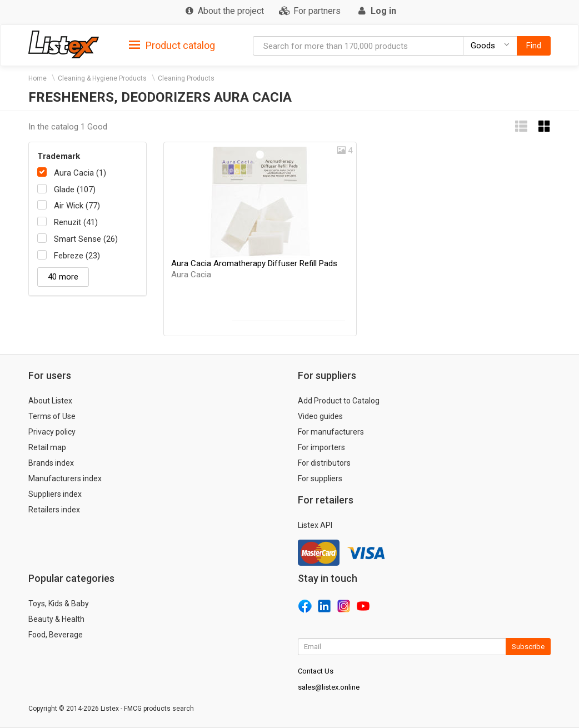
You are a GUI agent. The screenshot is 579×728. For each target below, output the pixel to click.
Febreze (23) (77, 256)
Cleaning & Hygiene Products (102, 78)
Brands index (51, 463)
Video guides (320, 416)
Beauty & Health (56, 619)
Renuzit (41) (76, 222)
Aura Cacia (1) (80, 173)
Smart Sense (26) (86, 239)
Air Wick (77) (77, 206)
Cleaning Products (186, 78)
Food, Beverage (56, 635)
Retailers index (54, 510)
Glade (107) (75, 190)
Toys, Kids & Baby (59, 604)
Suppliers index (55, 494)
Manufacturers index (65, 478)
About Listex (50, 401)
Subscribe (528, 647)
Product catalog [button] (172, 46)
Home (38, 78)
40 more (63, 277)
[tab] (172, 45)
